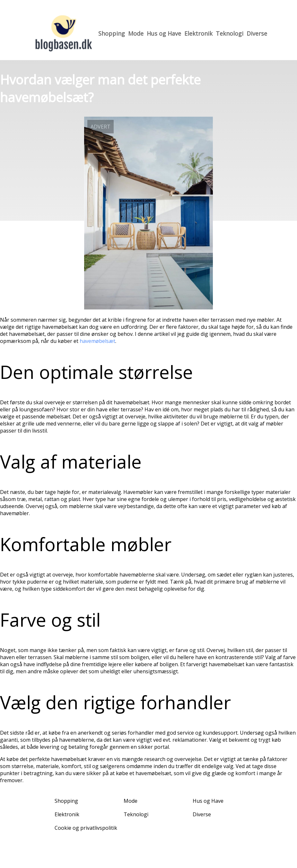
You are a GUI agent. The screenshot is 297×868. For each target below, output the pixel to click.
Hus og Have (164, 33)
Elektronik (198, 33)
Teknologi (230, 33)
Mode (136, 33)
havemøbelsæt (97, 341)
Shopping (112, 33)
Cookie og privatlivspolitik (86, 828)
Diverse (257, 33)
